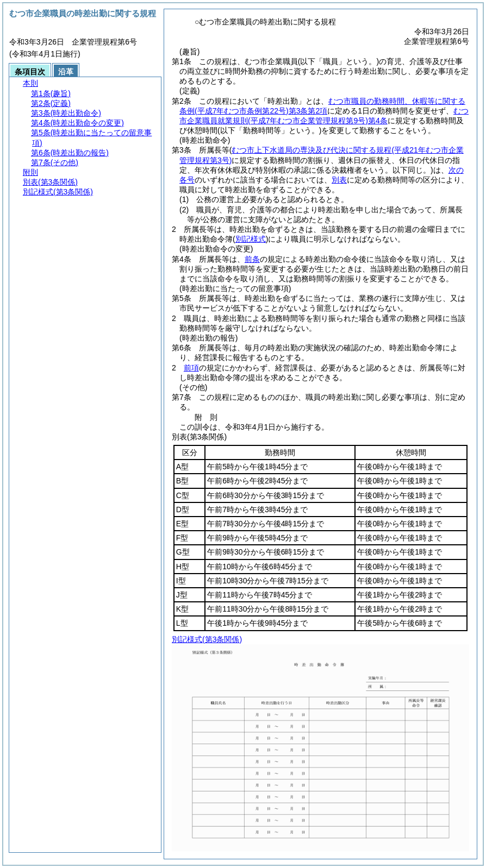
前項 (191, 368)
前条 (252, 259)
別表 (339, 180)
